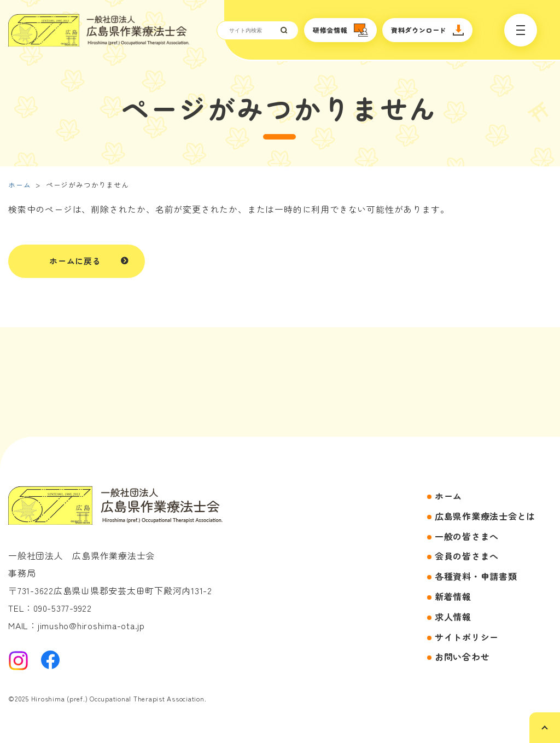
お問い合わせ (462, 657)
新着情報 (453, 596)
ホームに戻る (75, 261)
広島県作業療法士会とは (485, 516)
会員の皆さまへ (467, 556)
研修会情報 (330, 30)
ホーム (19, 185)
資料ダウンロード (419, 30)
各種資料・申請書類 (476, 576)
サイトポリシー (467, 637)
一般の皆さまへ (467, 536)
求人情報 (453, 617)
